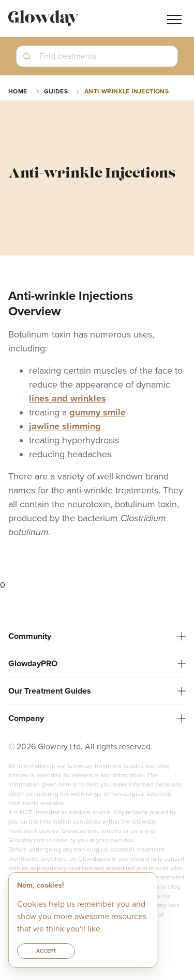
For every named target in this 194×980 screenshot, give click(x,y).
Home (18, 91)
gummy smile (98, 412)
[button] (97, 60)
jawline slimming (65, 426)
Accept (46, 951)
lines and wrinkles (68, 398)
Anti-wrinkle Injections (126, 91)
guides (56, 91)
